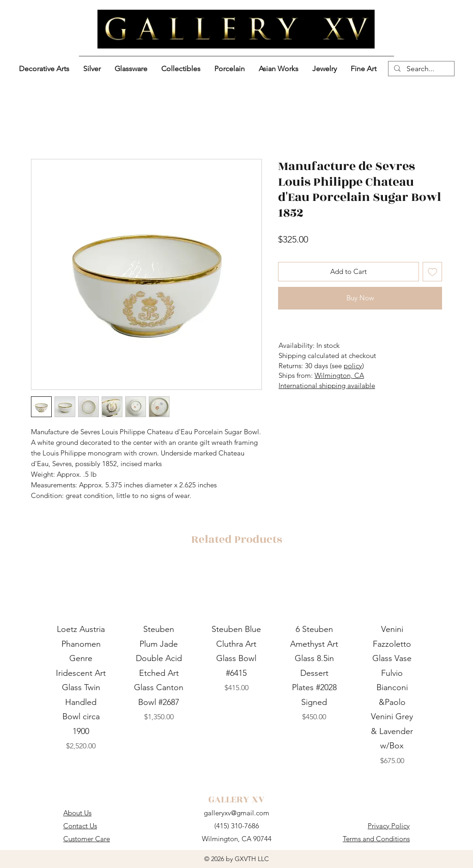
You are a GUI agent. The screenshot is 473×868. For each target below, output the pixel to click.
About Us (77, 813)
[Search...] (420, 69)
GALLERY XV (236, 799)
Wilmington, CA (339, 375)
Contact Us (80, 826)
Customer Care (87, 839)
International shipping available (327, 385)
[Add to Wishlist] (433, 272)
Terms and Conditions (376, 839)
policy (353, 366)
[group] (236, 666)
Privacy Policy (389, 826)
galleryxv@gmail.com (236, 813)
